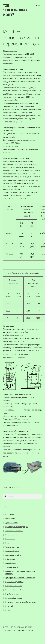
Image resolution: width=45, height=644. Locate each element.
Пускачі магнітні (12, 535)
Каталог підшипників (14, 598)
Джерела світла (12, 523)
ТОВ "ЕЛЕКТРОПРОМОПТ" (15, 10)
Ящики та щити (12, 567)
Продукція (10, 514)
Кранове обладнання (14, 551)
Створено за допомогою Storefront (18, 630)
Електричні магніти (13, 555)
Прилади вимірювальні (14, 582)
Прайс (8, 610)
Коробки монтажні (13, 594)
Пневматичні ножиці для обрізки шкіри (21, 602)
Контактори (10, 539)
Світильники (10, 519)
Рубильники (10, 559)
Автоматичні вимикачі (14, 531)
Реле (7, 543)
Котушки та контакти (14, 586)
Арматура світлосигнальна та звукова (20, 578)
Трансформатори (12, 547)
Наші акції (9, 606)
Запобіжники (10, 563)
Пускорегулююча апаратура (17, 527)
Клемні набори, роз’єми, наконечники (20, 590)
